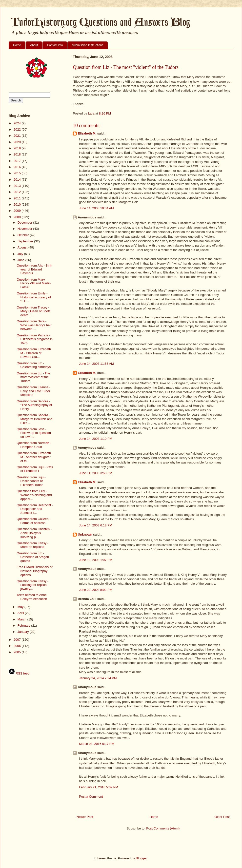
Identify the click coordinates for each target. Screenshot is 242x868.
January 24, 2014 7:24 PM (98, 678)
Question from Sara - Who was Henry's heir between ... (34, 325)
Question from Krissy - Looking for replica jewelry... (32, 585)
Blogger (141, 858)
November (25, 229)
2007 (18, 640)
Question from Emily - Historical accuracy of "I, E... (34, 297)
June (21, 260)
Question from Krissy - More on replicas (32, 545)
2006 (18, 646)
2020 (18, 142)
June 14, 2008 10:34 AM (96, 208)
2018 (18, 154)
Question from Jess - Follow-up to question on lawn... (34, 433)
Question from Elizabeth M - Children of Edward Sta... (34, 353)
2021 (18, 136)
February (24, 626)
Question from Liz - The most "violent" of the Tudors (33, 377)
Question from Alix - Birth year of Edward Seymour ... (34, 269)
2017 (18, 161)
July (21, 254)
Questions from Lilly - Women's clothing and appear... (34, 495)
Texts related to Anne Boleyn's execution (32, 597)
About (34, 45)
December (25, 222)
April (21, 613)
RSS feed (19, 673)
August (23, 247)
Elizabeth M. (87, 133)
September (26, 241)
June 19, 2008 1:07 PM (96, 560)
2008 (18, 217)
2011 (18, 198)
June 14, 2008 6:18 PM (96, 525)
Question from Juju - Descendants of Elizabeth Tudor (31, 481)
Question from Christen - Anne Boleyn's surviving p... (34, 533)
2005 (18, 652)
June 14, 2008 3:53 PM (96, 473)
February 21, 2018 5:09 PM (99, 787)
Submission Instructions (88, 45)
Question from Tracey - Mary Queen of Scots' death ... (34, 311)
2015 (18, 173)
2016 (18, 167)
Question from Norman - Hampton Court (34, 445)
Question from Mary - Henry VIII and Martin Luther (34, 283)
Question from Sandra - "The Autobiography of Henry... (34, 405)
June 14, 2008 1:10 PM (96, 439)
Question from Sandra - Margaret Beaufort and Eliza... (34, 419)
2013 (18, 186)
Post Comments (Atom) (163, 828)
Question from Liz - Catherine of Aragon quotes (33, 557)
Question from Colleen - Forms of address (33, 521)
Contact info (55, 45)
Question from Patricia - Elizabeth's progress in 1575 (34, 339)
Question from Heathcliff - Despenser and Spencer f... (35, 509)
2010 (18, 204)
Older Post (222, 817)
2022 (18, 129)
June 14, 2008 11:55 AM (96, 364)
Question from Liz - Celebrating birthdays (34, 365)
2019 (18, 148)
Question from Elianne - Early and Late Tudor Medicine (33, 391)
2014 (18, 180)
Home (17, 45)
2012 (18, 192)
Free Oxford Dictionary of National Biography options (34, 571)
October (24, 235)
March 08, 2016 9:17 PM (97, 744)
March (22, 619)
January (24, 632)
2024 (18, 123)
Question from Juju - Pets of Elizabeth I (35, 469)
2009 (18, 211)
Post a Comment (91, 797)
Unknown (85, 534)
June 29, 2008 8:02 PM (96, 590)
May (21, 607)
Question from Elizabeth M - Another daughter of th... (34, 457)
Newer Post (85, 817)
